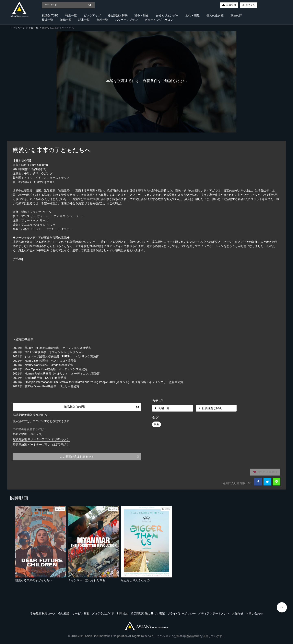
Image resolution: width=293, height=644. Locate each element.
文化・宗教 (192, 15)
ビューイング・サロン (159, 20)
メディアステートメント (214, 613)
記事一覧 (84, 20)
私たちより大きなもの (135, 580)
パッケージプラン (126, 20)
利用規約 (122, 613)
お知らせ (238, 613)
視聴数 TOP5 (50, 15)
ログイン (250, 5)
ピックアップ (92, 15)
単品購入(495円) (101, 407)
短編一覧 (66, 20)
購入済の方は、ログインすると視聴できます (41, 421)
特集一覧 (71, 15)
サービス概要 (81, 613)
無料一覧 (102, 20)
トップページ (17, 28)
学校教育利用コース (43, 613)
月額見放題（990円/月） (28, 434)
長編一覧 (47, 20)
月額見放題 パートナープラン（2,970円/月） (41, 445)
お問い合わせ (254, 613)
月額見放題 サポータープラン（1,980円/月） (41, 439)
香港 (156, 424)
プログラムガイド (103, 613)
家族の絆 (236, 15)
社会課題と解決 (118, 15)
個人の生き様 (215, 15)
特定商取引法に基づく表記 (148, 613)
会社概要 (64, 613)
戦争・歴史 (142, 15)
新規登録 (231, 5)
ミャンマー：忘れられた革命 (87, 580)
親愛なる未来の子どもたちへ (34, 580)
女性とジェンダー (167, 15)
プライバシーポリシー (181, 613)
